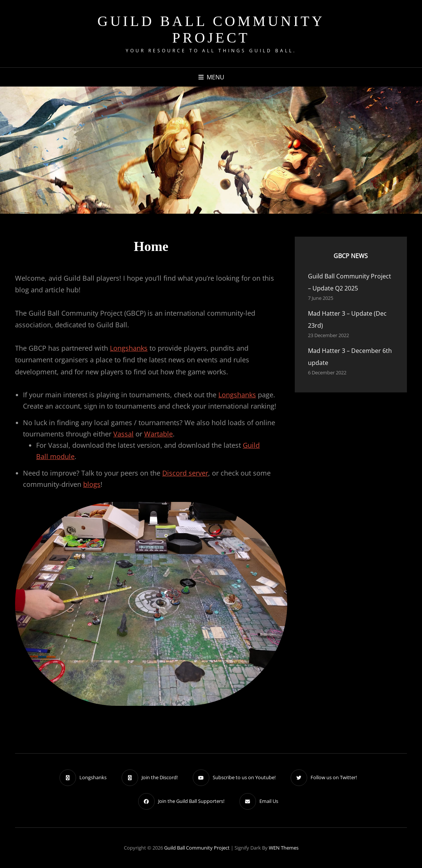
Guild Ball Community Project (211, 29)
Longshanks (129, 348)
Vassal (123, 434)
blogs (92, 484)
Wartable (158, 434)
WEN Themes (284, 848)
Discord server (185, 473)
